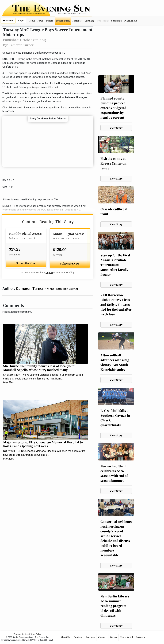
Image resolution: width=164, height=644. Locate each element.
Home (32, 21)
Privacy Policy (35, 634)
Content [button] (78, 637)
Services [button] (90, 637)
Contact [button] (103, 637)
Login (21, 20)
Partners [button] (140, 637)
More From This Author (62, 289)
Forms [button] (114, 637)
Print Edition (63, 21)
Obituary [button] (89, 21)
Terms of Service (21, 634)
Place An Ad (131, 21)
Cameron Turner (30, 289)
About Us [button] (65, 637)
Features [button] (77, 21)
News (40, 21)
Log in (49, 272)
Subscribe (8, 20)
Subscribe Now (26, 263)
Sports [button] (50, 21)
